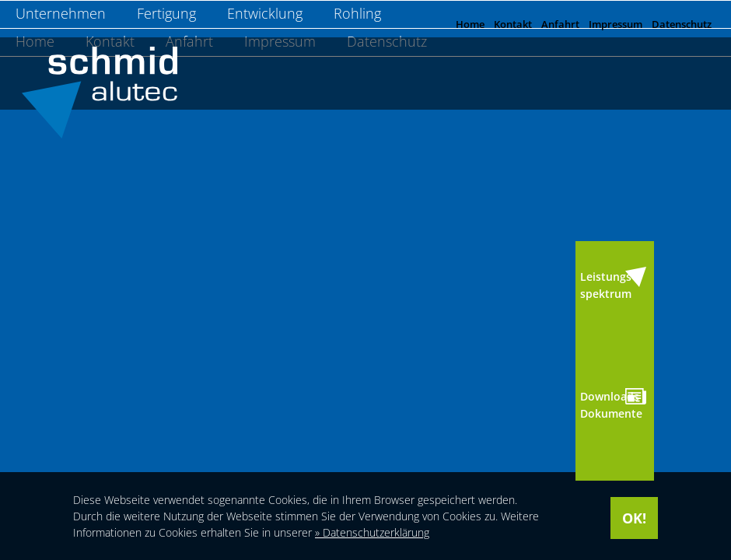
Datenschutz (682, 24)
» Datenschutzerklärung (372, 532)
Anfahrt (560, 24)
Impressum (616, 24)
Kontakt (513, 24)
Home (470, 24)
